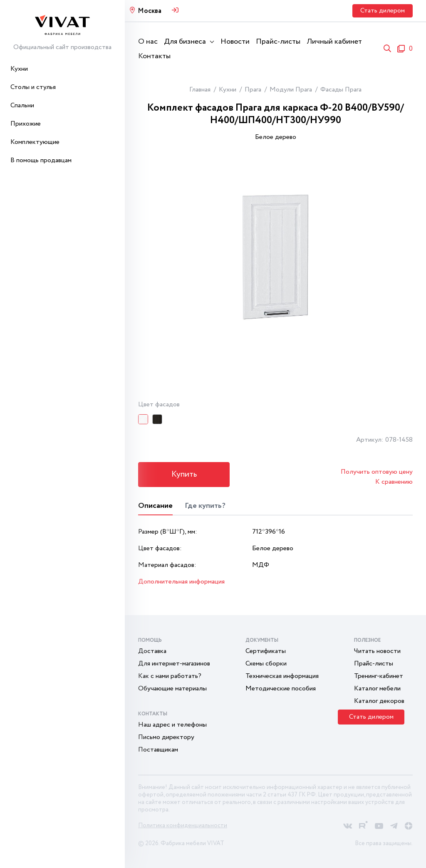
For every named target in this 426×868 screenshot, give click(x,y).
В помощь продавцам (41, 160)
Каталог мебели (377, 689)
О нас (148, 42)
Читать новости (377, 651)
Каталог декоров (379, 701)
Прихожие (26, 124)
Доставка (152, 651)
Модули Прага (291, 90)
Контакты (154, 56)
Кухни (19, 69)
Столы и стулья (33, 87)
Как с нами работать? (170, 676)
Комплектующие (35, 142)
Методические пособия (281, 689)
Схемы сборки (266, 664)
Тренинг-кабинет (379, 676)
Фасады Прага (341, 90)
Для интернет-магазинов (174, 664)
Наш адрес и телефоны (172, 725)
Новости (235, 42)
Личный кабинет (334, 42)
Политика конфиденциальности (183, 826)
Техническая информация (282, 676)
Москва (150, 11)
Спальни (22, 105)
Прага (253, 90)
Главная (200, 90)
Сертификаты (266, 651)
